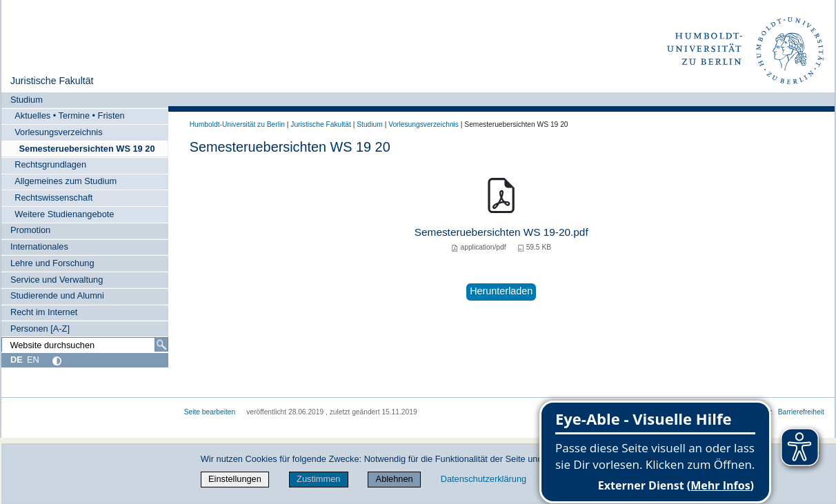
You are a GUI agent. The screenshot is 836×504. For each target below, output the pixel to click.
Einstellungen (235, 479)
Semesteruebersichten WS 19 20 (87, 149)
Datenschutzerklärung (484, 479)
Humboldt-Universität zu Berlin (237, 124)
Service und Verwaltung (57, 280)
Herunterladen (501, 291)
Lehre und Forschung (52, 263)
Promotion (30, 230)
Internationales (39, 246)
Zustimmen (318, 479)
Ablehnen (395, 479)
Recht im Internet (44, 312)
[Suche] (161, 345)
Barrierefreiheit (801, 412)
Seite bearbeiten (210, 412)
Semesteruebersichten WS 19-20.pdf (501, 232)
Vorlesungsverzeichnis (58, 132)
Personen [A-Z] (40, 329)
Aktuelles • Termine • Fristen (70, 115)
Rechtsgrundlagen (50, 164)
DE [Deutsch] (17, 360)
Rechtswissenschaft (53, 198)
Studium (27, 100)
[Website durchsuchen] (85, 345)
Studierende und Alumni (57, 295)
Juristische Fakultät (52, 81)
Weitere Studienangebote (64, 214)
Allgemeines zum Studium (66, 181)
